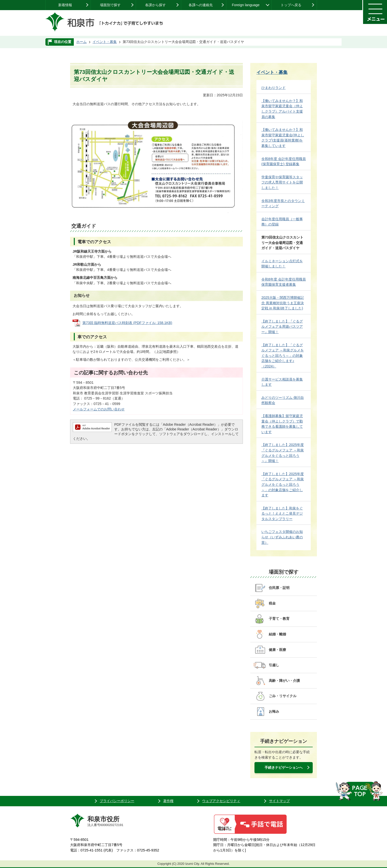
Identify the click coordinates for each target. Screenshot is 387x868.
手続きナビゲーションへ (284, 767)
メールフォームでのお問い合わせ (99, 409)
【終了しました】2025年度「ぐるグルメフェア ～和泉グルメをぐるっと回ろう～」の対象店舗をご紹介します (283, 484)
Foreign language (246, 5)
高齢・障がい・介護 (284, 681)
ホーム (81, 42)
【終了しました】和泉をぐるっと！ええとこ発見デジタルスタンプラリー (282, 514)
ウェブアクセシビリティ (221, 801)
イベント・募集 (105, 42)
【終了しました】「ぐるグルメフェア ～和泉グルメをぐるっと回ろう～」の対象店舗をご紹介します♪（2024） (283, 356)
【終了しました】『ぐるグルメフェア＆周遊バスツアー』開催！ (282, 327)
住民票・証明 (279, 588)
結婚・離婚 (277, 634)
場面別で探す (110, 5)
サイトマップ (279, 801)
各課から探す (155, 5)
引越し (274, 665)
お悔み (274, 711)
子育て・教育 (279, 619)
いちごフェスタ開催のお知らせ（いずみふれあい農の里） (282, 537)
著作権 (168, 801)
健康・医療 (277, 650)
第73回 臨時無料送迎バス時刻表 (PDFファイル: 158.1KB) (127, 323)
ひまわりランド (273, 88)
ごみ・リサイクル (283, 696)
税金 (272, 603)
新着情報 (65, 5)
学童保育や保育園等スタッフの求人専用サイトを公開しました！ (282, 182)
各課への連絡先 (201, 5)
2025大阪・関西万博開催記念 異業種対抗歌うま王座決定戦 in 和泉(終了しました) (283, 303)
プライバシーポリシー (117, 801)
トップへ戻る (291, 5)
